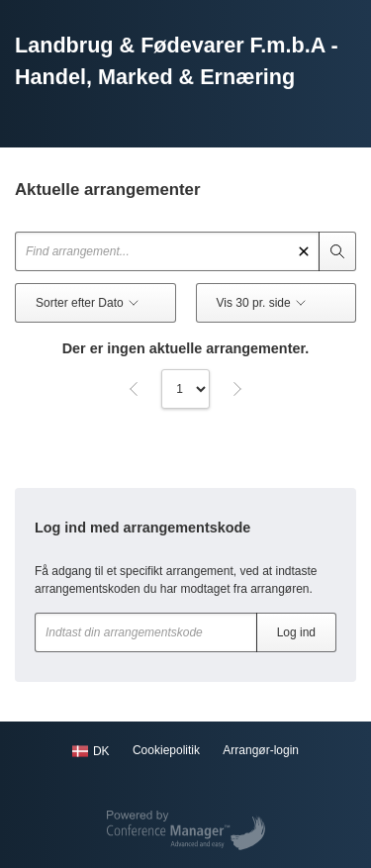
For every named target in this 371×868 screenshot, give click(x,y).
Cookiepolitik (166, 750)
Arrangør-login (261, 750)
